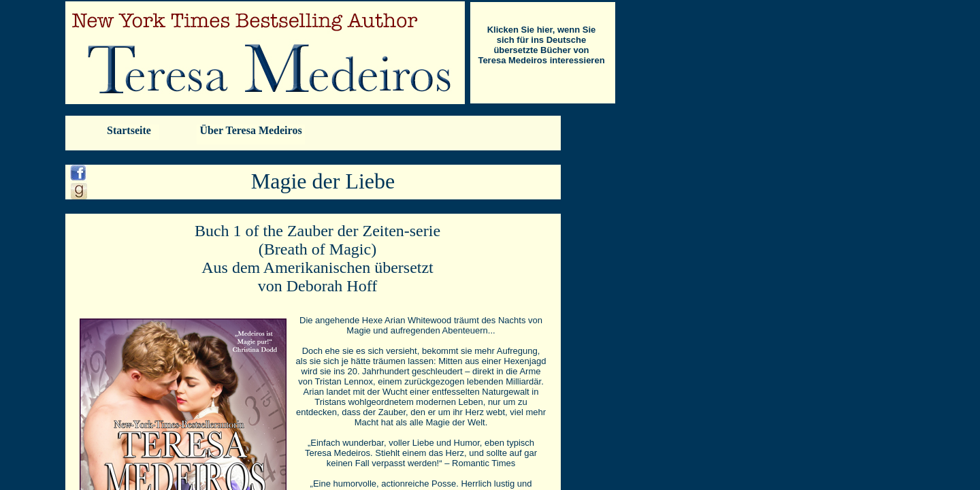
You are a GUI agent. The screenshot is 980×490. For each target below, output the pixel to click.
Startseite (129, 130)
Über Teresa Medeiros (250, 130)
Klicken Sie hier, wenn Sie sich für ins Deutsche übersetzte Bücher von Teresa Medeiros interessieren (541, 45)
